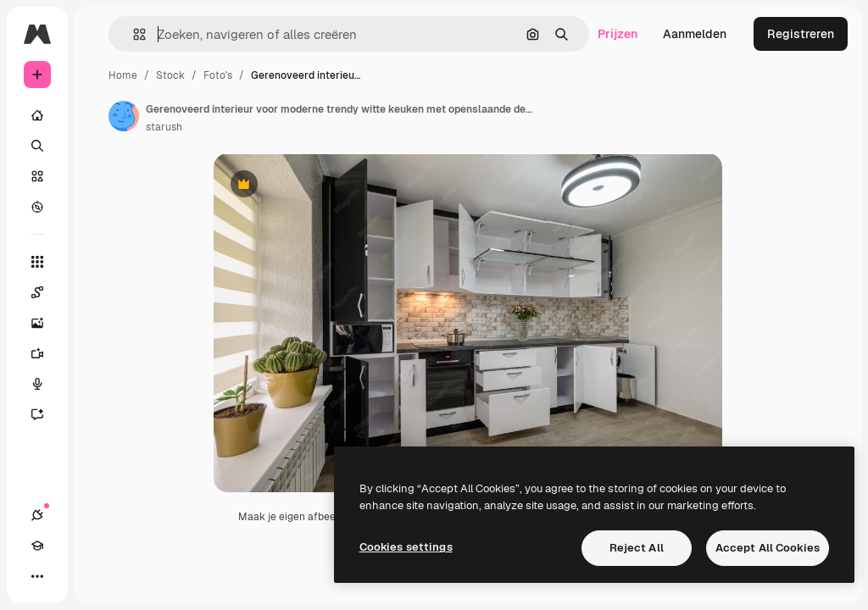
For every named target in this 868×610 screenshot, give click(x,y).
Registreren (801, 34)
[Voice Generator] (46, 384)
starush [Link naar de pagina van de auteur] (164, 127)
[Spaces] (46, 292)
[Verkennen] (37, 207)
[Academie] (37, 546)
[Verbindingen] (37, 515)
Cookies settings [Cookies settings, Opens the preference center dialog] (406, 547)
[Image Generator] (46, 323)
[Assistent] (46, 414)
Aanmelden (695, 34)
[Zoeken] (37, 146)
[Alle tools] (37, 262)
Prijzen (618, 34)
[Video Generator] (46, 353)
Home (123, 75)
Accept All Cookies (768, 548)
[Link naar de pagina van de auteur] (124, 116)
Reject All (637, 548)
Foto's (218, 75)
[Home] (37, 115)
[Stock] (37, 176)
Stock (170, 75)
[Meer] (37, 576)
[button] (133, 34)
